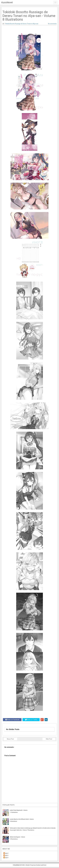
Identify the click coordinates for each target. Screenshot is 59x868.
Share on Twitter (31, 720)
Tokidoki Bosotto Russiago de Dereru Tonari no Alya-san (22, 24)
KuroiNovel (7, 2)
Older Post (49, 739)
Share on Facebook (12, 720)
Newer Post (10, 739)
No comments (52, 24)
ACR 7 (7, 853)
